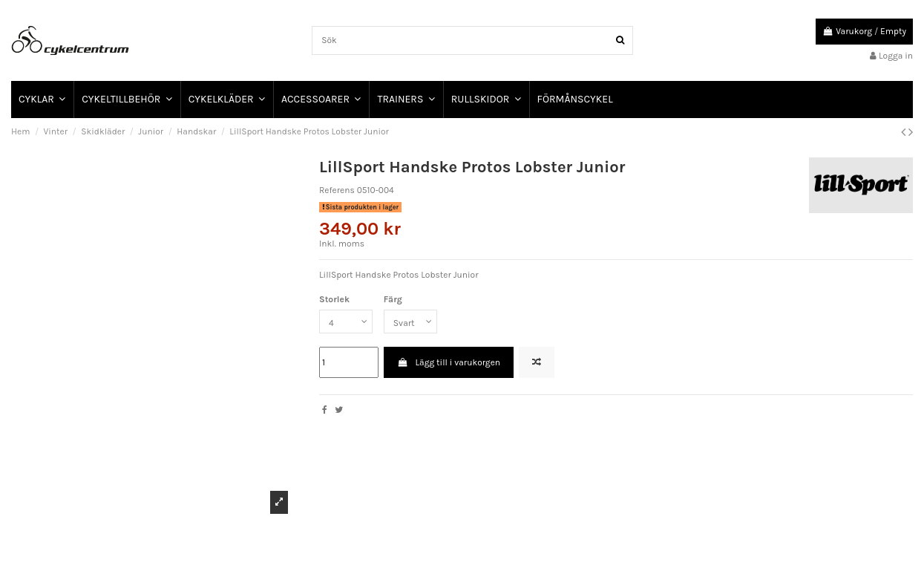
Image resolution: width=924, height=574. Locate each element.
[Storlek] (346, 322)
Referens (337, 190)
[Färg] (410, 322)
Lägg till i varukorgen (449, 362)
